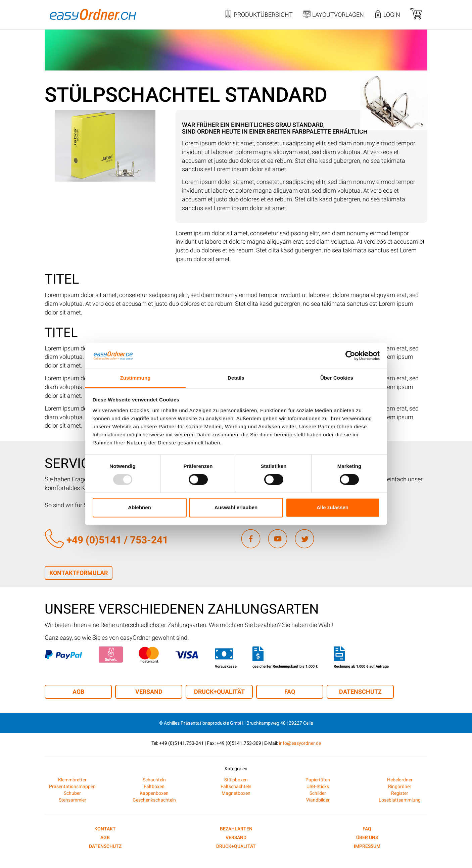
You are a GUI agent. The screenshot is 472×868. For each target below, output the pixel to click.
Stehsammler (73, 800)
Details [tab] (236, 378)
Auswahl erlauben (236, 507)
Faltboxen (154, 786)
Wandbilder (318, 800)
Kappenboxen (154, 793)
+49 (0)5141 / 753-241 (106, 540)
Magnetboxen (236, 793)
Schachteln (154, 780)
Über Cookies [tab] (337, 378)
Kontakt (105, 829)
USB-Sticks (318, 786)
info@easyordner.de (300, 743)
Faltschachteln (236, 786)
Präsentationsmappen (72, 786)
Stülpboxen (236, 780)
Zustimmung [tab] (135, 378)
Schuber (72, 793)
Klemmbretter (72, 780)
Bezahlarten (236, 829)
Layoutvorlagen (333, 15)
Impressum (367, 846)
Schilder (318, 793)
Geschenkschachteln (154, 800)
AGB (78, 692)
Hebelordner (400, 780)
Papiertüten (318, 780)
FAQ (290, 692)
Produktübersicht (258, 15)
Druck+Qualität (219, 692)
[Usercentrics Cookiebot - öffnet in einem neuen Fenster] (350, 356)
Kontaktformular (79, 573)
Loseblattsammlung (400, 800)
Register (400, 793)
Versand (149, 692)
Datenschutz (360, 692)
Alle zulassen (333, 507)
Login (387, 15)
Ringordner (400, 786)
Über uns (367, 837)
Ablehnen (139, 507)
